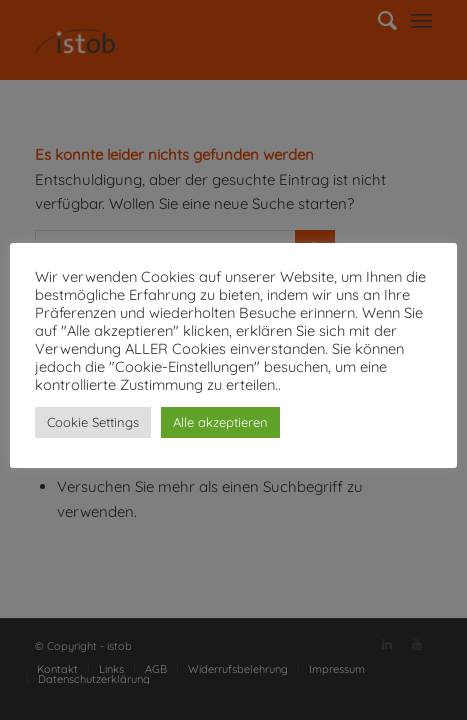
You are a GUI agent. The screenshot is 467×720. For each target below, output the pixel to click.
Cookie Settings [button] (93, 422)
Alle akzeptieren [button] (220, 422)
